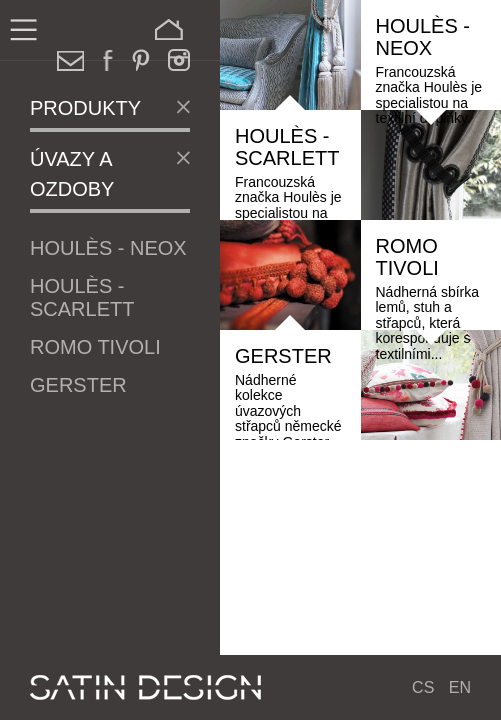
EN (460, 687)
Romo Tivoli (95, 347)
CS (423, 687)
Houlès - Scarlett (82, 297)
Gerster (78, 385)
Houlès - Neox (108, 248)
